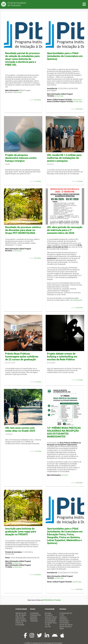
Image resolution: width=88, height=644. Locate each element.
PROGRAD (38, 100)
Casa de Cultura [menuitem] (51, 617)
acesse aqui (17, 92)
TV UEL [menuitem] (47, 625)
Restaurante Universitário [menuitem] (64, 622)
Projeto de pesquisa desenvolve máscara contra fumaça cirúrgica (21, 158)
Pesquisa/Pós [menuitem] (35, 615)
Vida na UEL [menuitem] (20, 617)
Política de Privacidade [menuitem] (20, 624)
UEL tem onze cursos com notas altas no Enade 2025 (20, 429)
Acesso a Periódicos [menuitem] (63, 618)
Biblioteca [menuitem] (34, 619)
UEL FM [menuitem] (48, 627)
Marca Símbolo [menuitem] (21, 621)
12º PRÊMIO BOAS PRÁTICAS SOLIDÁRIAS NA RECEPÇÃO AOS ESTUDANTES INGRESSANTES (64, 432)
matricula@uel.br (76, 300)
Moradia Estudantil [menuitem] (49, 614)
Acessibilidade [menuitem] (50, 621)
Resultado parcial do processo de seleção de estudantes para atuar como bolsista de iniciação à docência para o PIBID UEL (22, 59)
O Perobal (38, 181)
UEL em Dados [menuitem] (21, 615)
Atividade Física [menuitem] (51, 623)
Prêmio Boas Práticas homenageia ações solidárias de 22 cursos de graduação (22, 357)
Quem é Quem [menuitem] (21, 619)
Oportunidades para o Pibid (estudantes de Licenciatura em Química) (65, 56)
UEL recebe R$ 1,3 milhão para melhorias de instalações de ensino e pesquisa (64, 158)
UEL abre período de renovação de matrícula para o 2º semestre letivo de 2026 (65, 230)
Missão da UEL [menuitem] (21, 613)
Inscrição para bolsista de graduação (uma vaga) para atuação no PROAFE (21, 532)
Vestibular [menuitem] (34, 621)
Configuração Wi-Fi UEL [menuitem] (66, 614)
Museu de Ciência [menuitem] (66, 625)
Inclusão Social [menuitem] (50, 619)
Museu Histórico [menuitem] (66, 627)
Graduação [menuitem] (34, 613)
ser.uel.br (65, 475)
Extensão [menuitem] (34, 617)
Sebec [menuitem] (62, 629)
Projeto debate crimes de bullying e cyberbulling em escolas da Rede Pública (62, 357)
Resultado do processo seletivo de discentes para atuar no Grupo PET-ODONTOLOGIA (23, 230)
